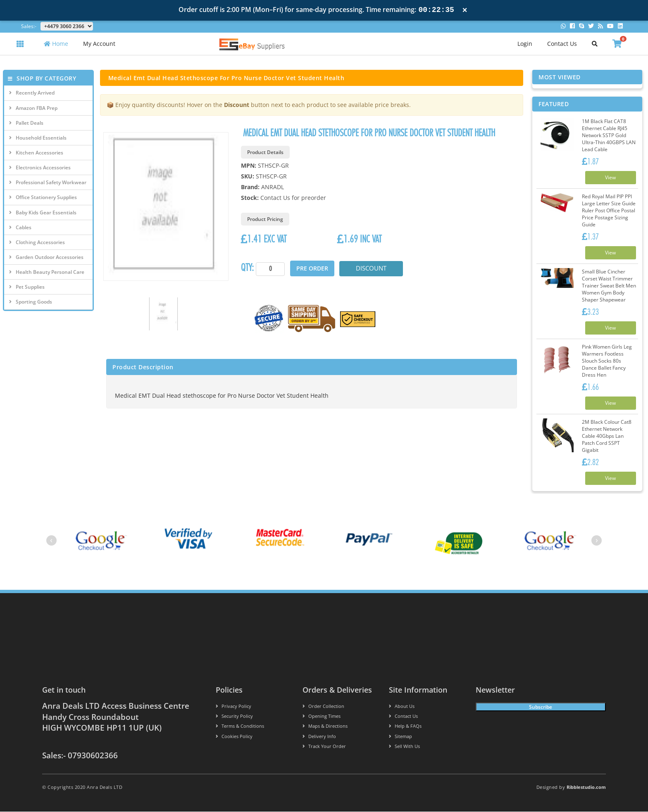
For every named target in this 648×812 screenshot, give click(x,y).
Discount (372, 268)
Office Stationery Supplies (43, 197)
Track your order (324, 747)
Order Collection (323, 706)
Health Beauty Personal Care (47, 272)
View (610, 177)
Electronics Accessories (40, 167)
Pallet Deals (26, 123)
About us (402, 706)
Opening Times (322, 717)
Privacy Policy (233, 706)
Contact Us (562, 44)
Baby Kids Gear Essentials (43, 212)
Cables (20, 227)
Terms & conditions (240, 727)
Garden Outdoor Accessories (46, 257)
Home (56, 44)
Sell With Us (404, 747)
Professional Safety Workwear (48, 182)
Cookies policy (234, 737)
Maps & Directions (325, 727)
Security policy (234, 717)
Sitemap (400, 737)
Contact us (403, 717)
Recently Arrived (32, 93)
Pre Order (312, 268)
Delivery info (319, 737)
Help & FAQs (405, 727)
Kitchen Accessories (36, 153)
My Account (99, 44)
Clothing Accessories (37, 242)
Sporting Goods (31, 302)
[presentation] (51, 541)
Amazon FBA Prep (33, 108)
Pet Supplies (27, 287)
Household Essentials (38, 138)
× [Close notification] (465, 10)
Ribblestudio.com (586, 787)
